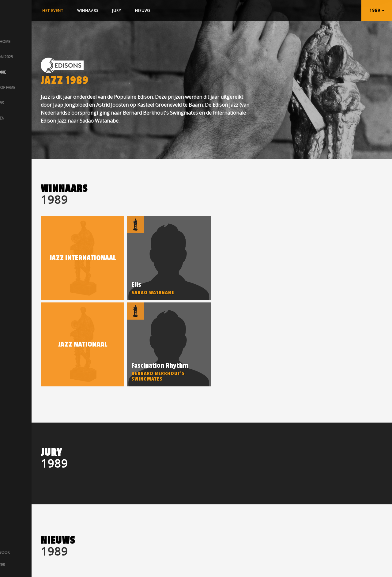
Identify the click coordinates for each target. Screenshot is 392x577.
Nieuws (143, 11)
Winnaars (88, 11)
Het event (53, 11)
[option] (169, 258)
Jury (117, 11)
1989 (377, 10)
